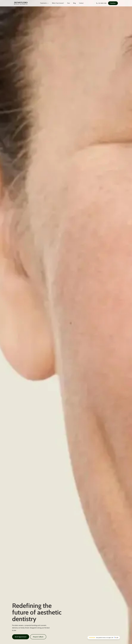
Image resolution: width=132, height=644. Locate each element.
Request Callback (38, 637)
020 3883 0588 (101, 3)
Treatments (44, 3)
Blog (74, 3)
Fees (69, 3)
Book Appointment (21, 637)
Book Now (113, 3)
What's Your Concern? (58, 3)
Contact (81, 3)
